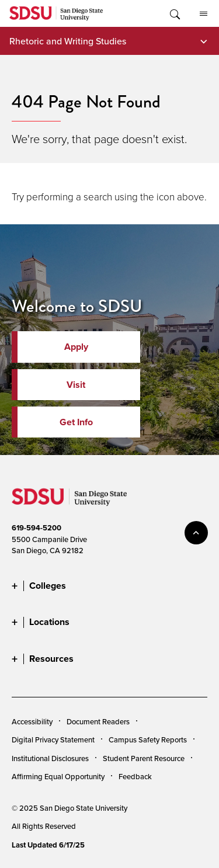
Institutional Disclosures (50, 758)
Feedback (135, 776)
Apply (76, 347)
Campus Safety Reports (148, 739)
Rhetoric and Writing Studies (68, 41)
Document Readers (98, 721)
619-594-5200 (36, 528)
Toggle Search (174, 13)
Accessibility (32, 721)
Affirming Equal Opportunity (58, 776)
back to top (196, 533)
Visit (76, 385)
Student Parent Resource (144, 758)
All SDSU (204, 14)
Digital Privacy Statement (53, 739)
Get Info (76, 422)
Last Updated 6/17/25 (48, 845)
